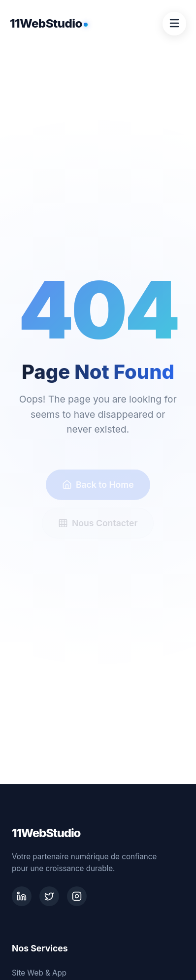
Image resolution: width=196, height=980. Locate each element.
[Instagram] (77, 896)
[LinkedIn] (22, 896)
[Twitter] (49, 896)
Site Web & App (39, 973)
